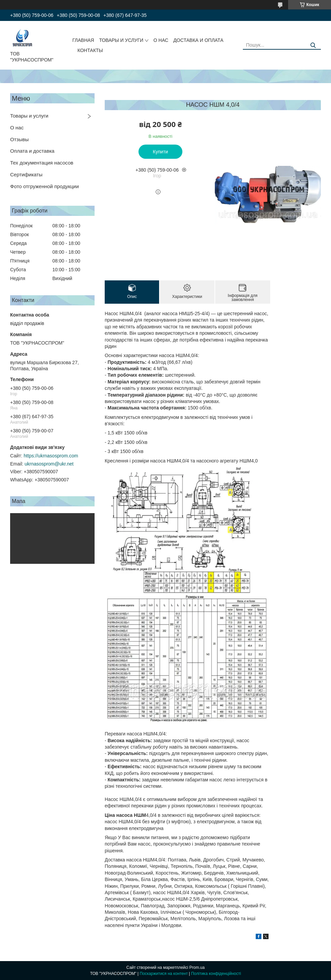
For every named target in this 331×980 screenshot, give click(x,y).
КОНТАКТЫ (90, 50)
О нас (17, 128)
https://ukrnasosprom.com (51, 456)
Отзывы (19, 139)
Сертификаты (26, 174)
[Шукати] (313, 45)
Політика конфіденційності (216, 974)
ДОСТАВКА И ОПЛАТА (198, 40)
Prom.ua (197, 968)
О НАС (161, 40)
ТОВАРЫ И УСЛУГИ (121, 40)
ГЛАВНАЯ (83, 40)
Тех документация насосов (42, 163)
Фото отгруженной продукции (44, 186)
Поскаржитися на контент (164, 974)
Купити (161, 152)
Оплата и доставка (32, 151)
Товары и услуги (29, 116)
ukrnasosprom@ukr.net (49, 464)
